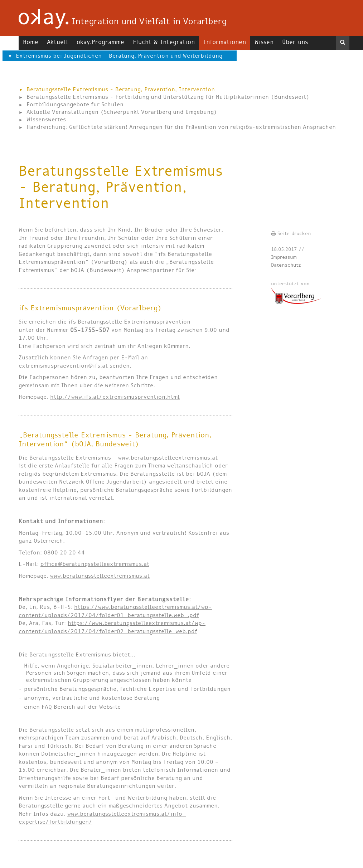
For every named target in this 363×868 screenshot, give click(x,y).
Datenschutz (286, 265)
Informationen (225, 42)
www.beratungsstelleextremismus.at (168, 458)
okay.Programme (100, 42)
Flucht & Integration (164, 42)
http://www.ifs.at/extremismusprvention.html (115, 397)
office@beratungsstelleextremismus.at (95, 564)
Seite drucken (291, 234)
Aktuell (57, 42)
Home (31, 42)
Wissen (264, 42)
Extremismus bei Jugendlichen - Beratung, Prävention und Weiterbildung (119, 56)
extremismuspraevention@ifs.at (63, 366)
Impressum (284, 257)
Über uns (295, 42)
